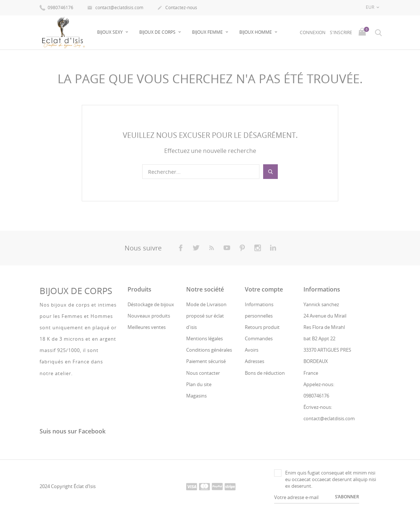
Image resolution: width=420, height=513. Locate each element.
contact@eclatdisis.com (115, 8)
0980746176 (56, 7)
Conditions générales (209, 350)
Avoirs (252, 350)
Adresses (255, 361)
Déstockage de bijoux (151, 304)
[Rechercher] (201, 172)
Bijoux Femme (208, 32)
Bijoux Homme (256, 32)
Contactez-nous (177, 8)
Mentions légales (205, 338)
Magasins (196, 396)
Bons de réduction (265, 373)
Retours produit (262, 327)
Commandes (259, 338)
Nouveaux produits (149, 316)
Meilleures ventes (147, 327)
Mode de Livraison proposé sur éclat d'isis (206, 315)
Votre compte (264, 289)
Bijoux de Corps (158, 32)
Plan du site (199, 384)
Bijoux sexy (110, 32)
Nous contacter (203, 373)
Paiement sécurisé (206, 361)
